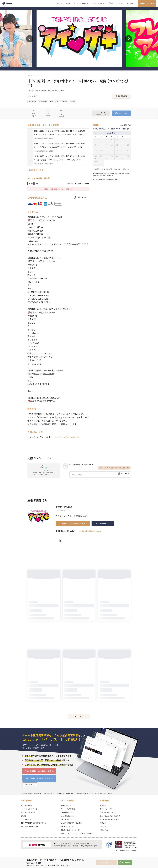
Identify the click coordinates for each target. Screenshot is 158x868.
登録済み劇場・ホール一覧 (70, 830)
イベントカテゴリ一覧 (29, 809)
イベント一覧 (48, 794)
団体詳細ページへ (103, 523)
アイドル (36, 75)
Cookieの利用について (108, 812)
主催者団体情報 (121, 96)
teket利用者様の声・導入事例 (71, 823)
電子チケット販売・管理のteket (31, 794)
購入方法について (83, 198)
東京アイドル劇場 (64, 507)
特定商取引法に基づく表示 (109, 819)
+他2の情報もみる (35, 170)
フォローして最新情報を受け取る (73, 523)
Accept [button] (135, 857)
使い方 (24, 816)
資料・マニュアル (67, 826)
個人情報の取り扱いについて (110, 816)
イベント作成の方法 (68, 809)
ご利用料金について (68, 812)
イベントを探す (27, 805)
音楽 (29, 75)
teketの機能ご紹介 (67, 816)
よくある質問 (26, 819)
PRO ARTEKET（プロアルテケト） (34, 823)
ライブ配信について (68, 819)
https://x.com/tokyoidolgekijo (67, 437)
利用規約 (103, 805)
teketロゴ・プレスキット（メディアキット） (77, 833)
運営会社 (103, 823)
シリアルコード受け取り (30, 826)
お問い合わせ (105, 830)
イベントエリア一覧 (28, 812)
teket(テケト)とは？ (68, 805)
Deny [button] (124, 857)
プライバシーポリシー (108, 809)
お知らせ (103, 826)
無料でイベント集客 (147, 3)
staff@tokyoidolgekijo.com (90, 531)
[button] (18, 860)
